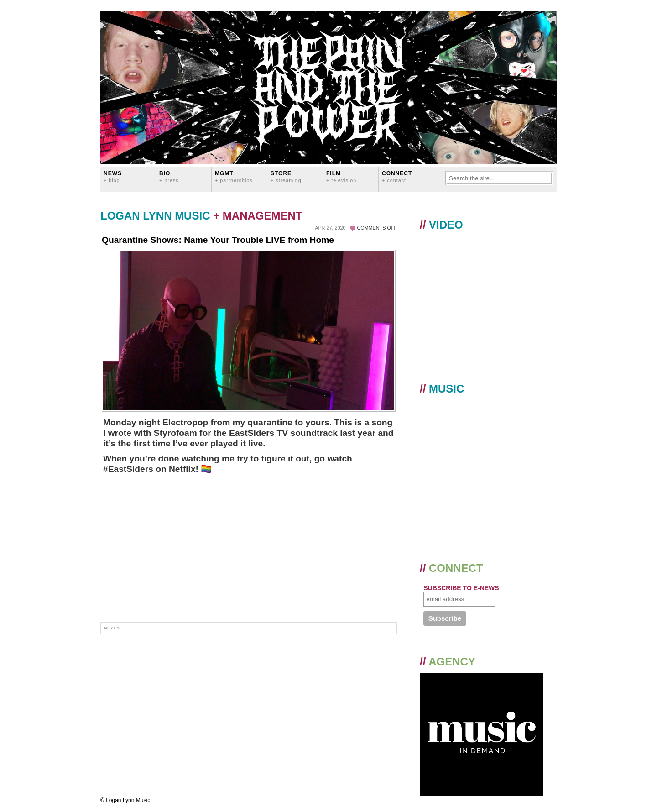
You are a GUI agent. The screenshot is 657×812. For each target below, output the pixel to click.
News (113, 176)
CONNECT (397, 176)
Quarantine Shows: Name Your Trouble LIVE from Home (218, 240)
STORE (286, 176)
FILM (341, 176)
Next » (112, 628)
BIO (169, 176)
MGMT (234, 176)
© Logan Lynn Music (125, 800)
